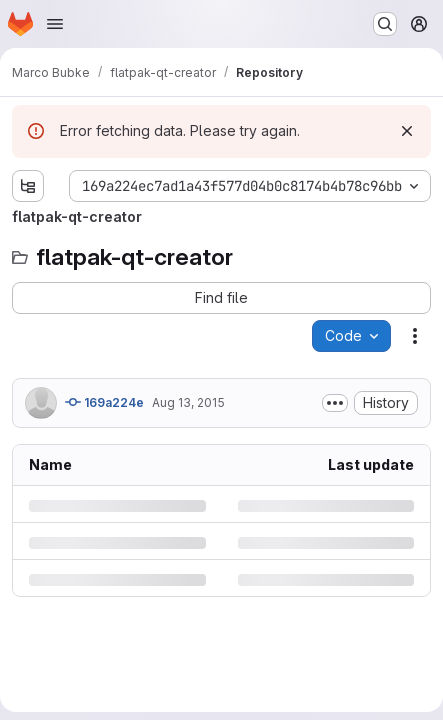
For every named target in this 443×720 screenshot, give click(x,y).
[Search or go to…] (385, 24)
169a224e (104, 402)
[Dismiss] (407, 131)
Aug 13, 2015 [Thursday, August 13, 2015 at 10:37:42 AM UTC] (188, 402)
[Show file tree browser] (28, 186)
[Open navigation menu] (55, 24)
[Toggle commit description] (335, 403)
